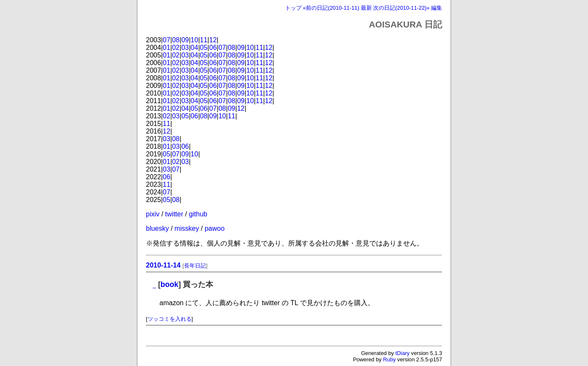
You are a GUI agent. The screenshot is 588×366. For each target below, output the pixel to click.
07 (167, 40)
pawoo (215, 228)
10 (195, 40)
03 (185, 48)
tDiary (403, 353)
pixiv (153, 214)
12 (213, 40)
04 (195, 48)
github (198, 214)
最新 (366, 8)
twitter (174, 214)
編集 (437, 8)
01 (167, 48)
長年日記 (195, 266)
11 (204, 40)
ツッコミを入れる (170, 319)
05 (204, 48)
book (170, 284)
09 (185, 40)
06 (213, 48)
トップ (293, 8)
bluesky (157, 228)
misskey (187, 228)
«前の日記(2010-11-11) (331, 8)
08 (176, 40)
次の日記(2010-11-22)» (401, 8)
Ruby (390, 359)
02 (176, 48)
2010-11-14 (163, 265)
